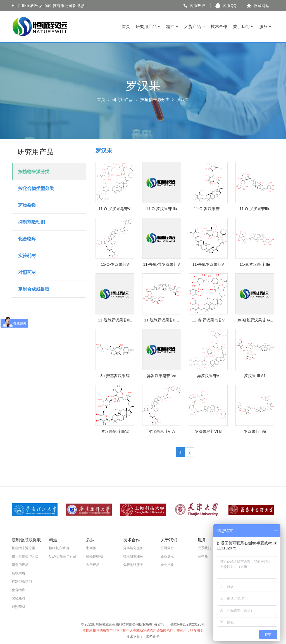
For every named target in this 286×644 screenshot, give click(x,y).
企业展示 (167, 556)
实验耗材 (27, 256)
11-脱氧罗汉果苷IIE (115, 320)
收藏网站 (258, 6)
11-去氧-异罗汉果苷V (161, 264)
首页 (126, 26)
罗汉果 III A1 (255, 376)
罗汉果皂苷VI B (208, 431)
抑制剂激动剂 (32, 222)
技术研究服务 (133, 556)
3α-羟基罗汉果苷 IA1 (255, 320)
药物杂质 (27, 205)
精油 (172, 26)
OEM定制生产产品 (63, 556)
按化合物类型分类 (36, 188)
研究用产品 (148, 26)
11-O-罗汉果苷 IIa (162, 209)
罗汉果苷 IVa (255, 431)
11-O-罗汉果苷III (208, 209)
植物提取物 (94, 556)
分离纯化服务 (133, 548)
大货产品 (194, 26)
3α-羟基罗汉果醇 (115, 376)
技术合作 (219, 26)
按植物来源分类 (155, 99)
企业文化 (167, 565)
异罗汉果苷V (208, 376)
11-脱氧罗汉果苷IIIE (162, 320)
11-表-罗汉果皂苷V (208, 320)
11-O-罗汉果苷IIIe (255, 209)
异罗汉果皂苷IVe (161, 376)
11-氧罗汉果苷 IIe (255, 264)
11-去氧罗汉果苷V (208, 264)
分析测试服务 (133, 565)
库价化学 (153, 637)
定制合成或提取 (34, 289)
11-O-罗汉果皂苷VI (115, 209)
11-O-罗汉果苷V (115, 264)
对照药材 (27, 272)
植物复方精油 (59, 548)
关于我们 (243, 26)
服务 (265, 26)
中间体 (91, 548)
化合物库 (27, 239)
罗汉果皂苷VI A (162, 431)
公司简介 (167, 548)
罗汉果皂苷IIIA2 (115, 431)
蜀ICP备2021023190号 (188, 624)
